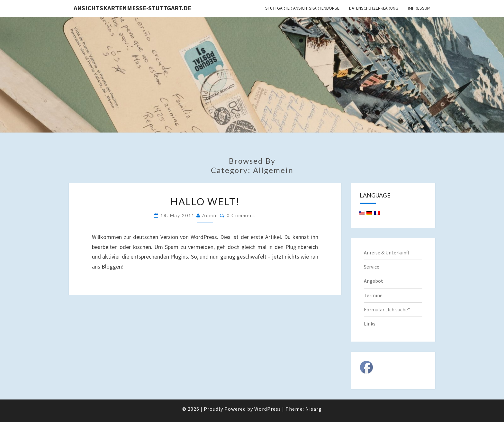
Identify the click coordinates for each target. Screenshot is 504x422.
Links (370, 324)
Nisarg (314, 409)
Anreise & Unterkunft (387, 252)
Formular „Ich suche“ (387, 309)
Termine (373, 295)
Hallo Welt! (205, 201)
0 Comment (241, 215)
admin (210, 215)
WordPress (268, 409)
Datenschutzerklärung (374, 8)
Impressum (419, 8)
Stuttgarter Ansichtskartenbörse (302, 8)
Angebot (373, 281)
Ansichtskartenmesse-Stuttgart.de (132, 8)
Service (372, 267)
